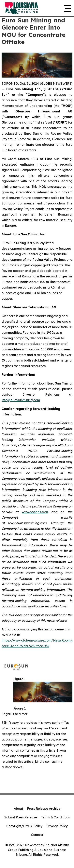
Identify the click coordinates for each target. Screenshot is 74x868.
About (18, 809)
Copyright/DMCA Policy (24, 826)
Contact (37, 835)
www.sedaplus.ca (35, 512)
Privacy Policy (57, 826)
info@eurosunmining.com (21, 400)
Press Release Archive (44, 809)
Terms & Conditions (55, 817)
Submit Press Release (21, 817)
